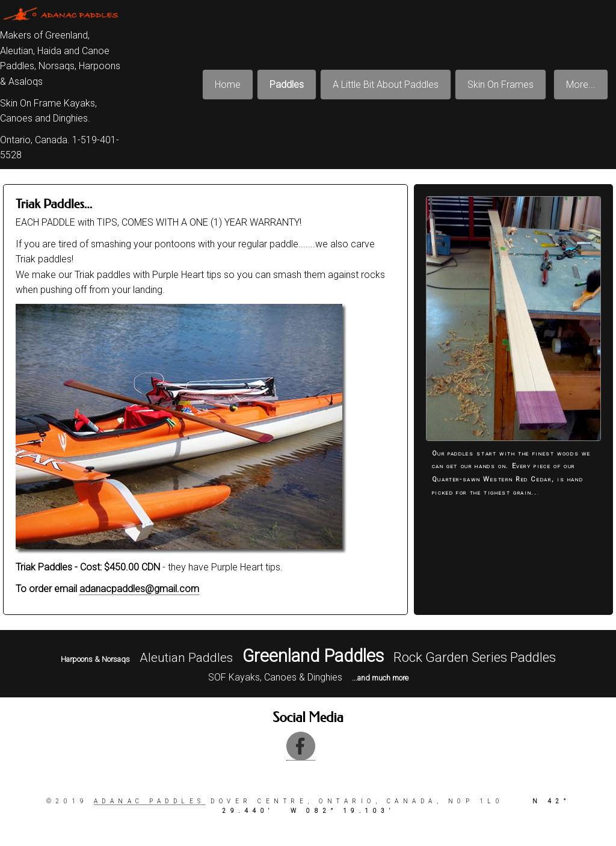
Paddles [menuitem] (287, 85)
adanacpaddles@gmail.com (139, 589)
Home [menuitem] (228, 85)
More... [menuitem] (581, 85)
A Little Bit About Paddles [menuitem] (386, 85)
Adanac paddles (149, 801)
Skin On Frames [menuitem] (500, 85)
